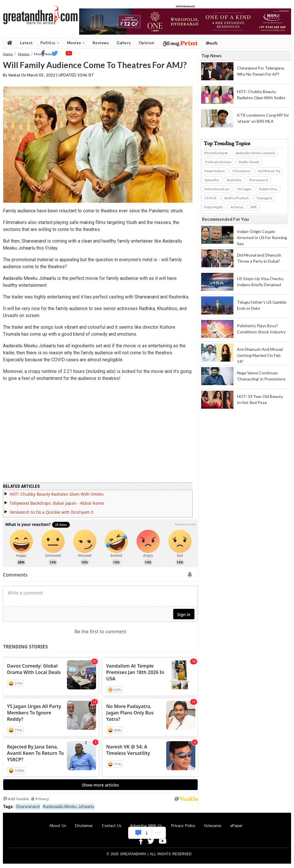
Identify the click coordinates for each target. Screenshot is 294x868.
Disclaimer (84, 826)
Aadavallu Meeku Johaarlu (255, 153)
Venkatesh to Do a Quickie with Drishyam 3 (51, 512)
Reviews (101, 43)
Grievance (213, 826)
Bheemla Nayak (216, 153)
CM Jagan (244, 189)
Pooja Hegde (214, 207)
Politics (50, 43)
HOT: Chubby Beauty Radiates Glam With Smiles (57, 494)
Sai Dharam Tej (269, 171)
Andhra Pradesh (237, 198)
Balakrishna (268, 189)
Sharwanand (28, 807)
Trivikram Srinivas (218, 162)
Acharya (237, 207)
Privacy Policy (183, 826)
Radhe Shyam (249, 162)
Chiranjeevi (241, 171)
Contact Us (112, 826)
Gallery (124, 43)
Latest (26, 43)
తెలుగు (212, 43)
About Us (58, 826)
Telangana (264, 198)
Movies (76, 43)
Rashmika (234, 180)
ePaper (236, 826)
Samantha (212, 180)
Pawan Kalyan (215, 171)
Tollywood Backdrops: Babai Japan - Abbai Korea (57, 503)
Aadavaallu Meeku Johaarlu (68, 807)
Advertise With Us (146, 826)
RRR (254, 207)
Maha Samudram (217, 189)
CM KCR (210, 198)
